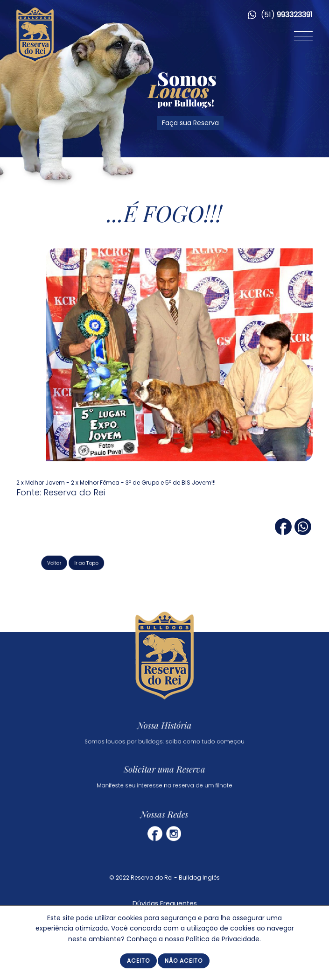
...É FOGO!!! (164, 213)
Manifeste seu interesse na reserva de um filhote (164, 783)
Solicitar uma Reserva (165, 770)
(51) (280, 15)
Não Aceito (184, 961)
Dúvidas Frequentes (165, 903)
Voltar (78, 562)
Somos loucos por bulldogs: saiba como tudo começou (165, 738)
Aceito (138, 961)
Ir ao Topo (103, 562)
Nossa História (165, 726)
